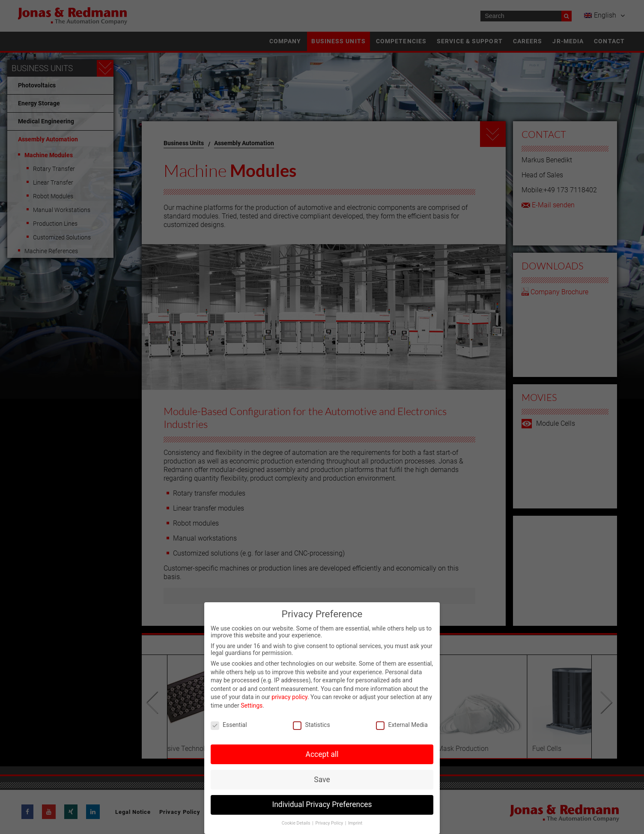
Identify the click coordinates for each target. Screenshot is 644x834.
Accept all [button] (322, 754)
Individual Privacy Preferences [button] (322, 804)
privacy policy (289, 697)
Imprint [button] (355, 823)
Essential (229, 725)
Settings (252, 705)
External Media (402, 725)
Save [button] (322, 780)
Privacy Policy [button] (330, 823)
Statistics (311, 725)
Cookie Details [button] (297, 823)
